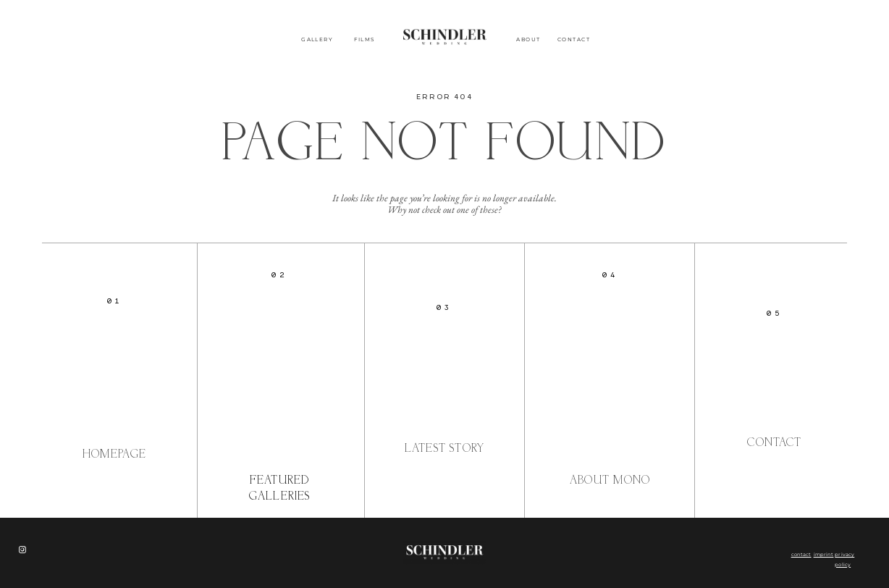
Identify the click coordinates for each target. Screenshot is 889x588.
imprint (824, 555)
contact (801, 555)
